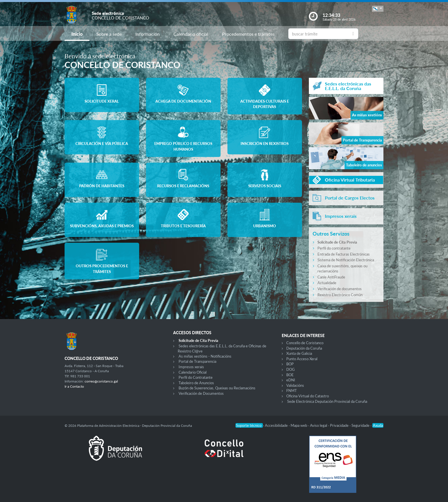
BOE (290, 375)
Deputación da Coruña (304, 348)
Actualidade (327, 283)
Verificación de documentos (340, 289)
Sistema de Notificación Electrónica (346, 260)
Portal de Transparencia (197, 361)
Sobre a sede (109, 34)
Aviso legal (319, 425)
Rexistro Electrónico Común (340, 295)
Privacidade (340, 425)
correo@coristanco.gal (101, 381)
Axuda (378, 425)
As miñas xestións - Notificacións (205, 356)
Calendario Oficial (193, 372)
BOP (290, 364)
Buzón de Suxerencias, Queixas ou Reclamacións (217, 388)
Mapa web (299, 425)
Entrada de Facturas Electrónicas (344, 254)
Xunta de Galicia (299, 353)
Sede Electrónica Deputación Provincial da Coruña (327, 401)
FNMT (292, 391)
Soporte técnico (249, 425)
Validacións (295, 385)
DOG (291, 369)
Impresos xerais (191, 367)
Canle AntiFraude (331, 277)
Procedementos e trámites (248, 34)
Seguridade (361, 425)
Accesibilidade (277, 425)
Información (148, 34)
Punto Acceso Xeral (302, 359)
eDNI (291, 380)
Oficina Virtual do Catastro (308, 396)
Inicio (77, 34)
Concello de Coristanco (305, 343)
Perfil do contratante (334, 248)
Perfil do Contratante (196, 377)
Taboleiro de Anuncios (196, 383)
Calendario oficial (191, 34)
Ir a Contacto (74, 386)
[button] (378, 9)
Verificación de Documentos (201, 393)
